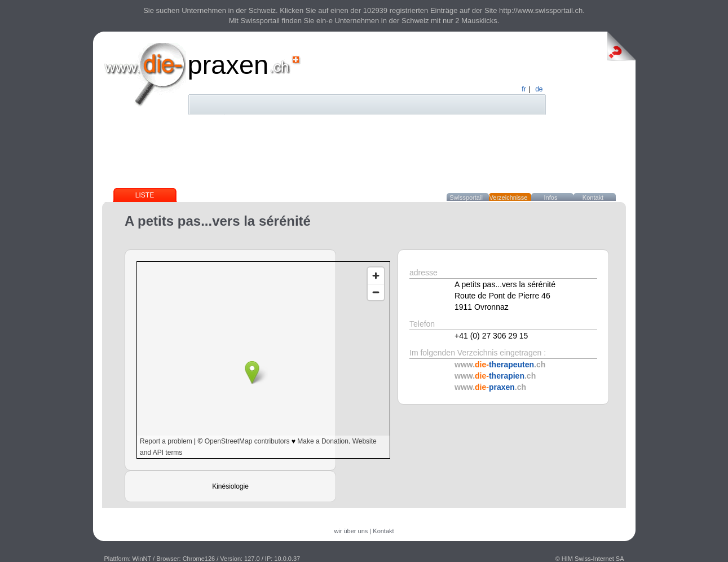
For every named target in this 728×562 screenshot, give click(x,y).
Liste (145, 195)
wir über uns (351, 531)
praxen (228, 65)
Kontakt (593, 197)
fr (524, 89)
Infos (551, 197)
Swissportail (466, 197)
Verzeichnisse (509, 197)
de (539, 89)
